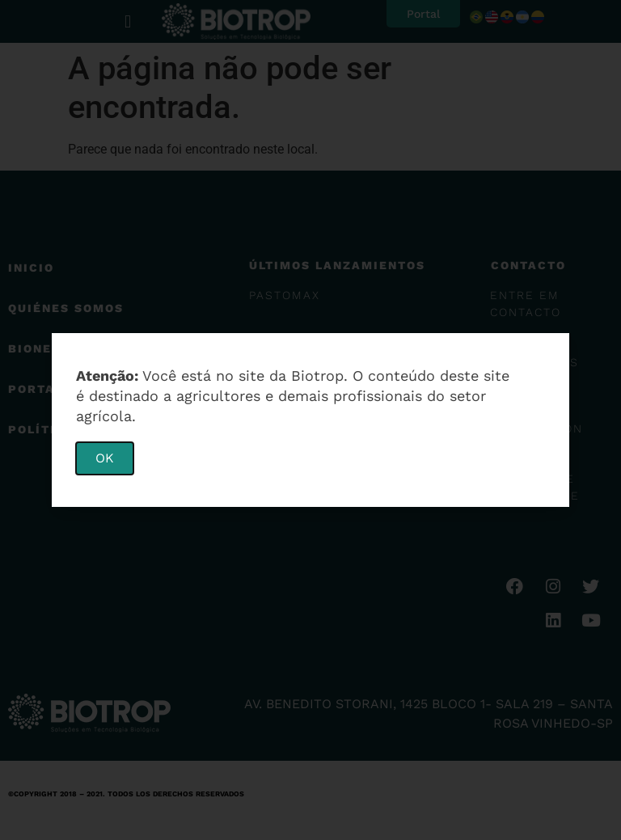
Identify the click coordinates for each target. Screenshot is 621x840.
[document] (310, 420)
